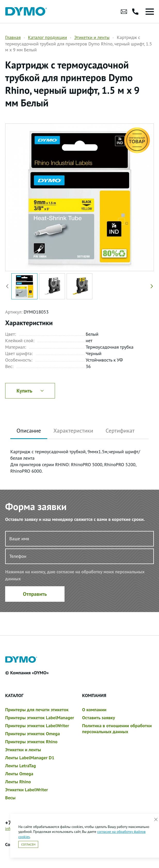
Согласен (28, 844)
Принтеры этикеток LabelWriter (37, 726)
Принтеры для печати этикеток (37, 710)
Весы (10, 798)
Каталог (14, 695)
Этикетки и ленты (92, 37)
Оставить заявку (99, 718)
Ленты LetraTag (21, 766)
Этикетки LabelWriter (27, 790)
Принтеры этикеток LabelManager (40, 718)
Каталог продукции (47, 37)
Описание (29, 431)
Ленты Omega (19, 774)
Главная (13, 37)
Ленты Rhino (18, 782)
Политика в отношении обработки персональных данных (117, 729)
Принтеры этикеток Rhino (31, 742)
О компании (94, 710)
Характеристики (73, 431)
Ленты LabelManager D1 (30, 758)
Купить (30, 391)
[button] (151, 286)
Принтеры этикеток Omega (33, 734)
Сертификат (120, 431)
